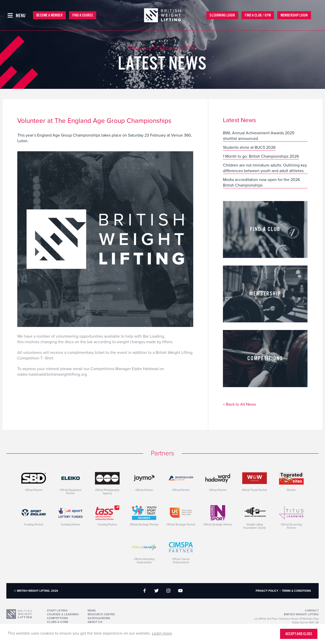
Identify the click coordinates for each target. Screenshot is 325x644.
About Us (95, 622)
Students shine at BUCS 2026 (249, 147)
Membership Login (294, 15)
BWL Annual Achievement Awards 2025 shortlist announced (259, 136)
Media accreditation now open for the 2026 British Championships (261, 183)
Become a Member (49, 15)
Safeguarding (99, 618)
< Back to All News (239, 405)
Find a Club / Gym (258, 15)
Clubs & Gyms (58, 622)
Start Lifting (57, 611)
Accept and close (299, 634)
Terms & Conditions (296, 591)
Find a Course (83, 15)
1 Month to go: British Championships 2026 (261, 156)
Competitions (58, 618)
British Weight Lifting (301, 614)
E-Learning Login (222, 15)
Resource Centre (101, 614)
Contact (312, 611)
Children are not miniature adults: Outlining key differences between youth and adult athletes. (265, 168)
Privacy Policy (267, 591)
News (92, 611)
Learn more (162, 633)
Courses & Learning (63, 614)
